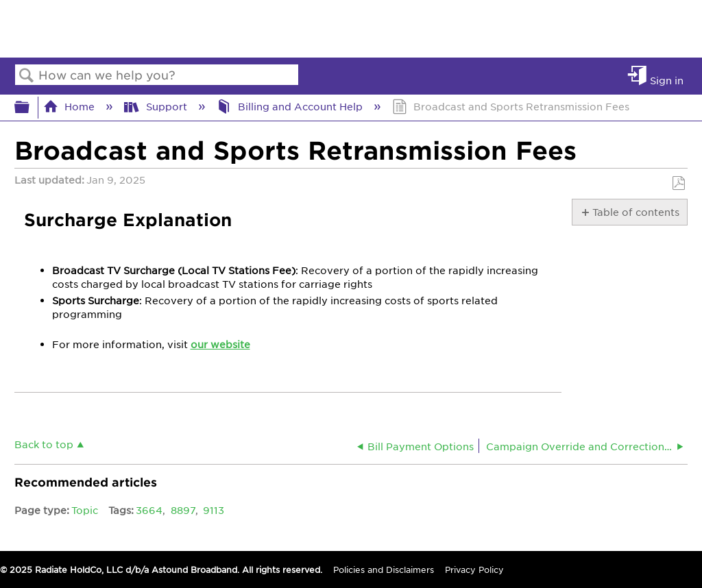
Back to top (44, 444)
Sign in (667, 80)
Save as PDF (678, 183)
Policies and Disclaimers (384, 569)
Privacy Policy (474, 569)
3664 (149, 510)
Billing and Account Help (291, 106)
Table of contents (635, 212)
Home (70, 106)
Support (157, 106)
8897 (183, 510)
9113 (214, 510)
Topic (85, 510)
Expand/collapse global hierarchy (31, 107)
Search (27, 76)
